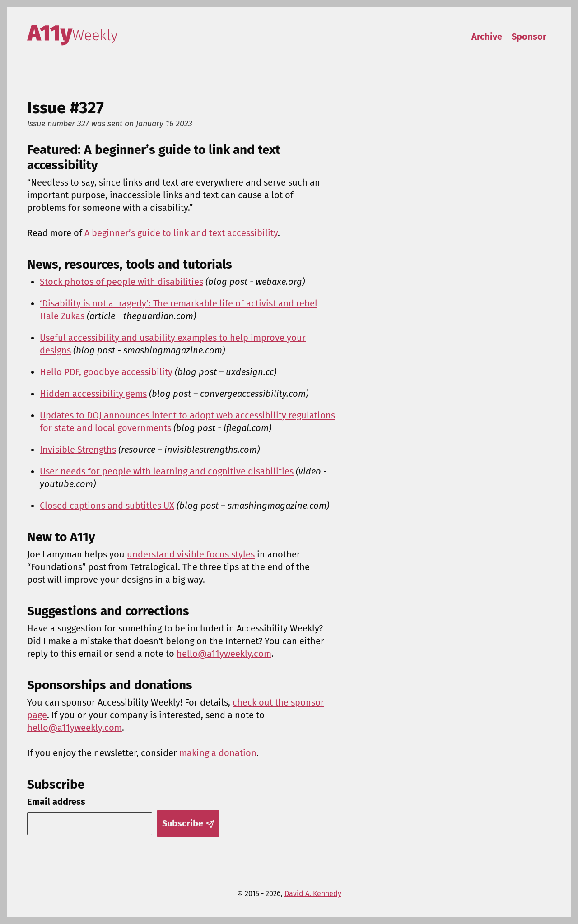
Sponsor (529, 37)
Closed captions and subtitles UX (107, 506)
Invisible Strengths (78, 450)
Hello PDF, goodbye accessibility (106, 372)
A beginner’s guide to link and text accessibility (181, 233)
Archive (487, 37)
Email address (56, 802)
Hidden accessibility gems (93, 394)
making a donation (218, 753)
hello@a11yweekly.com (224, 654)
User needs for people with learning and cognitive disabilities (167, 471)
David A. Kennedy (313, 894)
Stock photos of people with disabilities (121, 282)
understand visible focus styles (191, 554)
